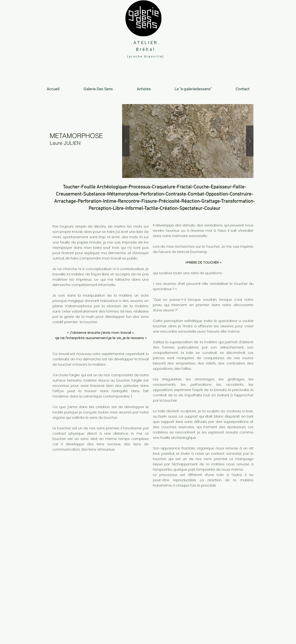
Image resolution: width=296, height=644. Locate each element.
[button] (188, 141)
